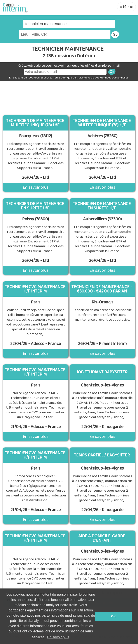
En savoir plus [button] (58, 637)
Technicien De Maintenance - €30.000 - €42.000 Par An (102, 289)
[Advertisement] (69, 97)
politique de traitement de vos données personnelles (95, 78)
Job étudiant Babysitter (102, 372)
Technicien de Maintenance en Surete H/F (35, 206)
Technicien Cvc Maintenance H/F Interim (35, 538)
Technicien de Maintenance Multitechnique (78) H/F (35, 123)
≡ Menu (126, 7)
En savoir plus (36, 187)
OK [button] (114, 616)
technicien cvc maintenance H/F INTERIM (35, 289)
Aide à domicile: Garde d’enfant (102, 538)
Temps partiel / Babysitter (102, 455)
